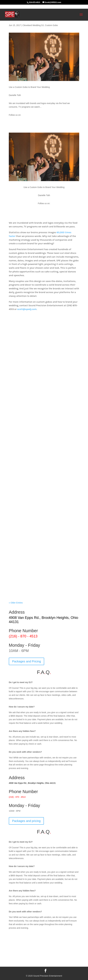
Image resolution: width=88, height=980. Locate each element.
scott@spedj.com (27, 309)
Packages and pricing (26, 821)
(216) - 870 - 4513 (23, 636)
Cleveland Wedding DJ (33, 25)
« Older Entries (16, 603)
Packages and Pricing (26, 661)
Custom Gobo (51, 25)
